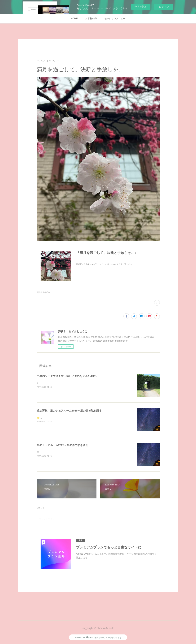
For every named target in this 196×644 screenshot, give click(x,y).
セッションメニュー (115, 19)
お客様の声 (91, 19)
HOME (74, 19)
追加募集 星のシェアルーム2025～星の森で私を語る (69, 411)
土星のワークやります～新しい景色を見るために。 (68, 376)
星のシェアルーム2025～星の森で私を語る (62, 445)
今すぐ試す (141, 7)
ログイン (164, 7)
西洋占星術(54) (43, 292)
